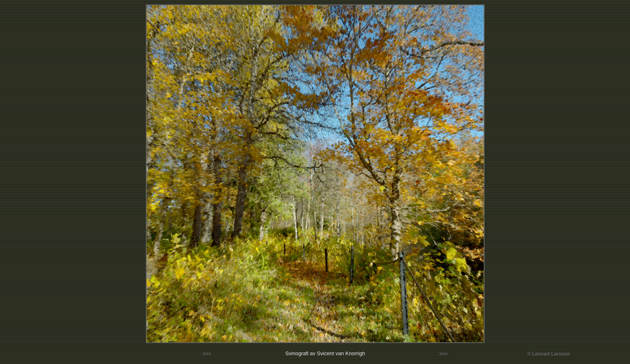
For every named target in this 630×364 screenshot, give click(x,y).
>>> (444, 354)
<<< (207, 354)
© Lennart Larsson (548, 354)
